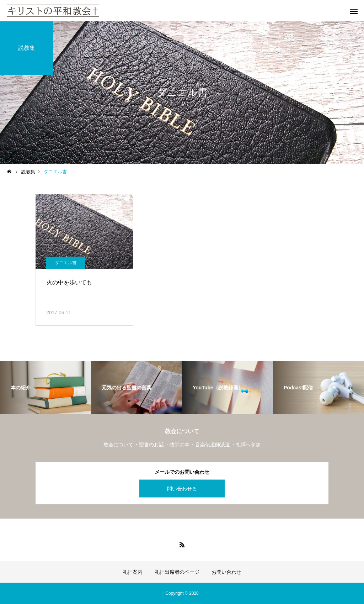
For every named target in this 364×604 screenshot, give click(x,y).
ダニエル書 (66, 263)
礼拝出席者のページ (177, 572)
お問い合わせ (226, 572)
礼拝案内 (133, 572)
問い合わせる (182, 488)
